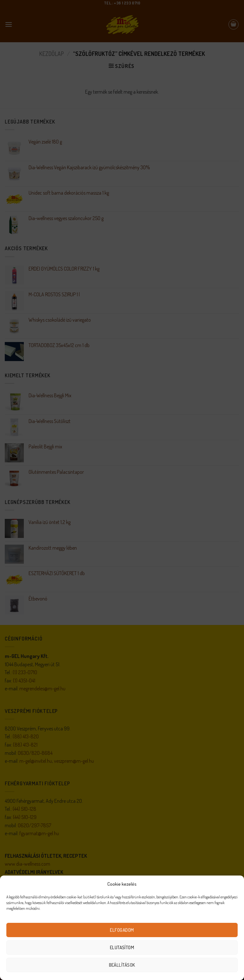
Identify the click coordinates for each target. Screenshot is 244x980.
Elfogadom (122, 930)
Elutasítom (122, 947)
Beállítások (122, 965)
